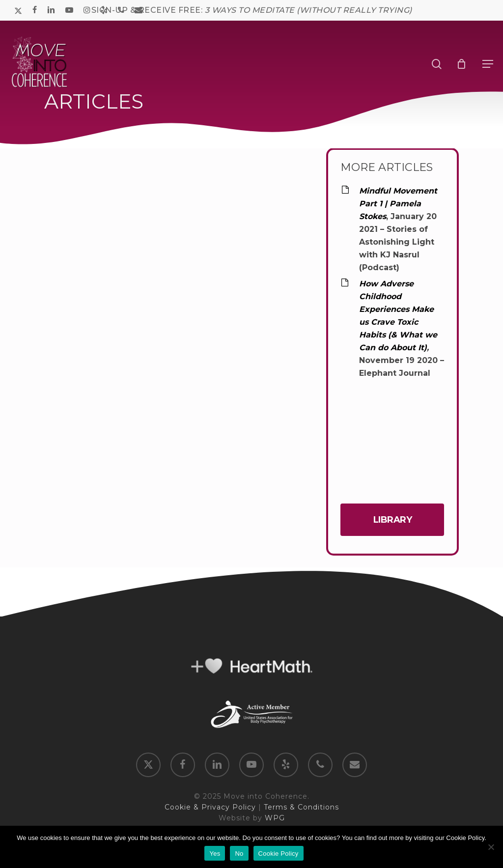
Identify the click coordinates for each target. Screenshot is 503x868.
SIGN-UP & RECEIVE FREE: (252, 10)
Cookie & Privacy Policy (210, 807)
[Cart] (463, 64)
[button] (488, 64)
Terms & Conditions (301, 807)
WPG (275, 818)
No (239, 854)
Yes (215, 854)
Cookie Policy (279, 854)
